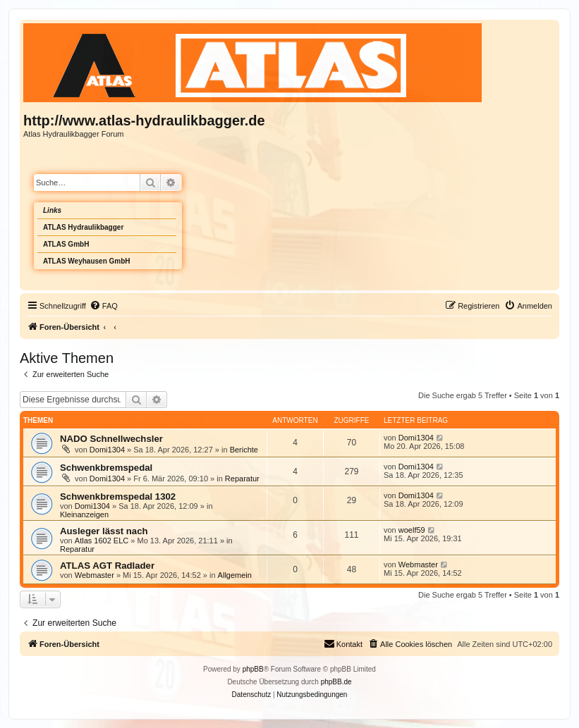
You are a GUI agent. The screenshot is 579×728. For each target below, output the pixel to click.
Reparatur (242, 479)
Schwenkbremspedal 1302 (118, 496)
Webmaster (95, 575)
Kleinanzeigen (84, 514)
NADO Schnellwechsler (111, 439)
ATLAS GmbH (66, 244)
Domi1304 (107, 450)
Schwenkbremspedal (106, 468)
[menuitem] (104, 306)
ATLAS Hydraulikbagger (83, 227)
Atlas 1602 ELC (102, 541)
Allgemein (235, 575)
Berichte (244, 450)
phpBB (253, 669)
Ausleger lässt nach (104, 531)
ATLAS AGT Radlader (107, 566)
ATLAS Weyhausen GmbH (87, 261)
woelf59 (412, 530)
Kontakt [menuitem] (343, 643)
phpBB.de (336, 682)
